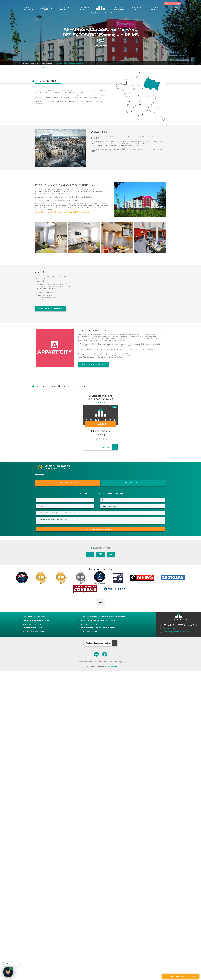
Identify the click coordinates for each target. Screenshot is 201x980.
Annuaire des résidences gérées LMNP (98, 621)
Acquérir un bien (134, 483)
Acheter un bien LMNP (82, 8)
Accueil (26, 63)
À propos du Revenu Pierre (27, 8)
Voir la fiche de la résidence (51, 309)
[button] (96, 608)
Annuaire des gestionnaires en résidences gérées (103, 617)
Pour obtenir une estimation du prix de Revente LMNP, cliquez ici (62, 212)
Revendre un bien (68, 483)
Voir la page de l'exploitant (93, 364)
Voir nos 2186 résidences (45, 68)
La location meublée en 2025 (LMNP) (46, 8)
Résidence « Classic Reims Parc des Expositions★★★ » (65, 185)
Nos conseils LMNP (137, 8)
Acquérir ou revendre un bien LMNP (181, 976)
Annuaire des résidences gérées (43, 63)
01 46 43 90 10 (172, 3)
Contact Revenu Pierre (174, 8)
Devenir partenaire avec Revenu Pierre (98, 628)
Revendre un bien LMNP (64, 8)
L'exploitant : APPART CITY (92, 330)
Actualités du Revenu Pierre (119, 8)
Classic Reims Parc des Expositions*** (71, 63)
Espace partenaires (155, 8)
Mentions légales (111, 666)
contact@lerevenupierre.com (174, 632)
